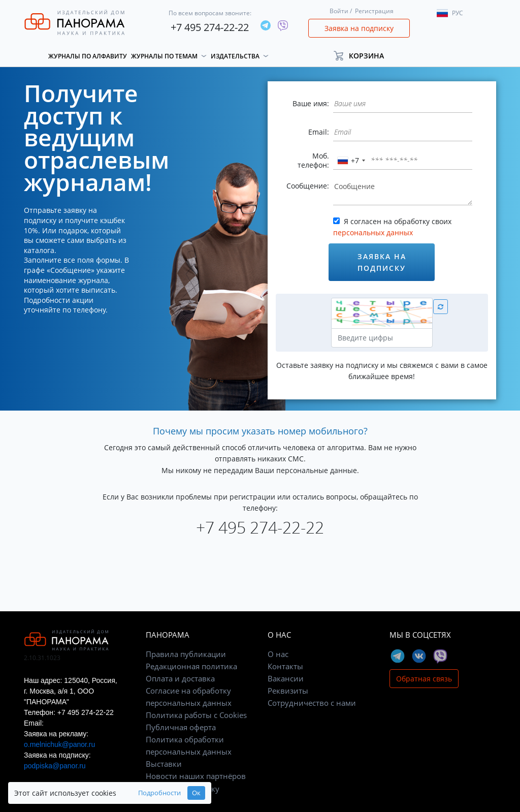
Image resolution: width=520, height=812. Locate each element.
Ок (196, 793)
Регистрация (374, 11)
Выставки (164, 764)
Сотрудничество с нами (312, 703)
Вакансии (286, 678)
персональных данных (373, 232)
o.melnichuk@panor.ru (59, 744)
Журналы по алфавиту (88, 56)
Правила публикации (186, 654)
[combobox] (351, 161)
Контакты (285, 666)
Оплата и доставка (180, 678)
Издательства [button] (235, 56)
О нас (278, 654)
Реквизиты (288, 691)
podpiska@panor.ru (55, 766)
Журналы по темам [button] (164, 56)
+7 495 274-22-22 (210, 27)
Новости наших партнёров (196, 776)
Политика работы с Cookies (196, 715)
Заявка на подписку (359, 28)
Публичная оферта (181, 727)
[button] (363, 56)
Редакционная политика (191, 666)
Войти (339, 11)
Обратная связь (424, 679)
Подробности (159, 793)
